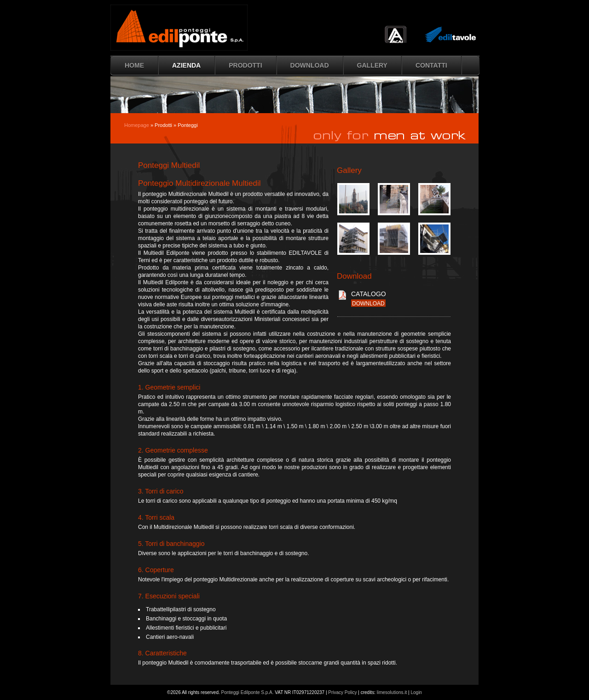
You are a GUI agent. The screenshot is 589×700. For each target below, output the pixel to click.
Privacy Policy (342, 692)
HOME (134, 65)
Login (416, 692)
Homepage (137, 125)
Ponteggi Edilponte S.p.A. (248, 692)
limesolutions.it (392, 692)
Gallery (372, 65)
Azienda (186, 65)
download (368, 304)
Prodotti (245, 65)
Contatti (431, 65)
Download (310, 65)
